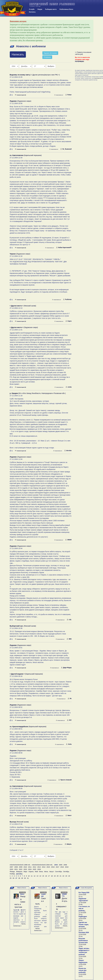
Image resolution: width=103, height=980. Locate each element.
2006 (65, 865)
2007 (11, 867)
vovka (69, 387)
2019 (67, 867)
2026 (39, 869)
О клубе (32, 9)
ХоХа (69, 744)
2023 (25, 869)
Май (36, 872)
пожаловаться (59, 95)
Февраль (19, 872)
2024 (30, 869)
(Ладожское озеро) (20, 101)
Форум (40, 9)
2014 (44, 867)
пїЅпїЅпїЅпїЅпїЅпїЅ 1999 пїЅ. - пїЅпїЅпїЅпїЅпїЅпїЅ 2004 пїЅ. (31, 865)
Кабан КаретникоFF (64, 248)
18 (52, 876)
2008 (16, 867)
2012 (34, 867)
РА (70, 699)
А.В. (69, 620)
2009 (21, 867)
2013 (39, 867)
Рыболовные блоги (66, 9)
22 (63, 876)
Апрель (31, 872)
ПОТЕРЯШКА (80, 61)
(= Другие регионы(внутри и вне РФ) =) (35, 75)
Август (52, 872)
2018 (62, 867)
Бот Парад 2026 (84, 893)
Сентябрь (59, 872)
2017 (57, 867)
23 (66, 876)
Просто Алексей (65, 780)
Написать (18, 54)
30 (25, 878)
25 (11, 878)
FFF (69, 720)
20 (58, 876)
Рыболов (67, 299)
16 (46, 876)
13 (37, 876)
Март (25, 872)
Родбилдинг (83, 917)
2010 (25, 867)
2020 (11, 869)
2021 (16, 869)
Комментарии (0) (20, 95)
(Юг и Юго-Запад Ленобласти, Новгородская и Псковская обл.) (38, 393)
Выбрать (51, 66)
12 (35, 876)
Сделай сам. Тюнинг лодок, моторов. (84, 924)
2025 (34, 869)
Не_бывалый (66, 149)
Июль (46, 872)
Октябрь (66, 872)
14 (40, 876)
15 (43, 876)
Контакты (32, 12)
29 (22, 878)
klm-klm (68, 451)
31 (28, 878)
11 (32, 876)
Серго (69, 321)
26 (13, 878)
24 (69, 876)
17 (49, 876)
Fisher (68, 95)
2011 (30, 867)
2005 (61, 865)
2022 (21, 869)
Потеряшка (47, 57)
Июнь (41, 872)
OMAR (68, 540)
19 (55, 876)
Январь (12, 872)
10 (29, 876)
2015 (48, 867)
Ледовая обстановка (50, 53)
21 (60, 876)
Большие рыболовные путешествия (83, 941)
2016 (53, 867)
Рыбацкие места (51, 9)
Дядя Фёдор (66, 668)
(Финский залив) (23, 306)
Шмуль (68, 844)
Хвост (69, 815)
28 (19, 878)
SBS (69, 639)
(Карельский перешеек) (26, 155)
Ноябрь (12, 874)
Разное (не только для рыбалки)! (83, 970)
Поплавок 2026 (84, 932)
